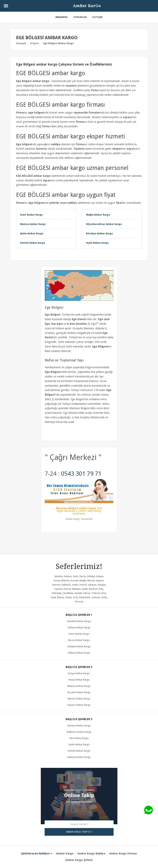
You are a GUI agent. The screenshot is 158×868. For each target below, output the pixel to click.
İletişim (98, 17)
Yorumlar (80, 17)
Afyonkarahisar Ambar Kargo (104, 224)
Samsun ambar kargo (79, 726)
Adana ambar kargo (79, 653)
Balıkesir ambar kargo (79, 732)
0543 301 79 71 (81, 474)
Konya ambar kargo (79, 673)
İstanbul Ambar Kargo (79, 621)
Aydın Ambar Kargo (32, 233)
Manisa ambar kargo (79, 686)
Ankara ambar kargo (79, 627)
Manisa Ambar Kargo (33, 224)
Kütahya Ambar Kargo (99, 233)
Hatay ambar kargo (79, 680)
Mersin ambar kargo (79, 699)
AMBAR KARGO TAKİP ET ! (79, 832)
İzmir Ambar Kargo (32, 215)
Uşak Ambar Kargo (97, 243)
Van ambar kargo (79, 738)
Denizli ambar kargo (79, 751)
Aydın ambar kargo (79, 744)
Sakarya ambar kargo (79, 757)
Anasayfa (61, 17)
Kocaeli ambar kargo (79, 692)
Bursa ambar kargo (79, 640)
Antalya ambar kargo (79, 646)
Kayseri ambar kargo (79, 705)
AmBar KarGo (87, 6)
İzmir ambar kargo (79, 634)
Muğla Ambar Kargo (98, 215)
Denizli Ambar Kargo (33, 243)
